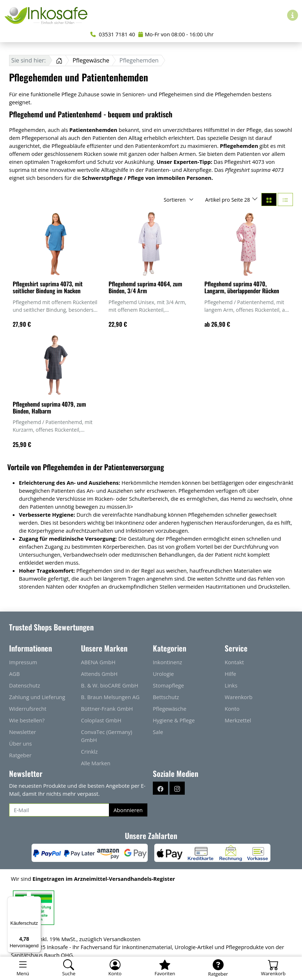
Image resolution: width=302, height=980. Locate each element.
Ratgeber (20, 755)
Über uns (21, 743)
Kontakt (234, 662)
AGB (14, 674)
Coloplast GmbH (101, 720)
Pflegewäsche (170, 709)
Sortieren (175, 200)
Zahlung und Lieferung (37, 697)
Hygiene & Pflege (174, 720)
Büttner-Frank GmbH (107, 709)
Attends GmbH (99, 674)
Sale (158, 732)
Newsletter (23, 732)
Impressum (23, 662)
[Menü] (37, 901)
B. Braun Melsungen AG (110, 697)
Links (231, 685)
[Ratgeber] (218, 968)
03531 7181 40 (113, 34)
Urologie (163, 674)
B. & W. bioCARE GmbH (110, 685)
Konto (232, 709)
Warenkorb (238, 697)
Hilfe (230, 674)
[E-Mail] (59, 810)
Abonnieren (128, 810)
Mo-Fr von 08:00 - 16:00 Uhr (176, 34)
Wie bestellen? (27, 720)
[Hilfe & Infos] (293, 15)
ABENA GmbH (98, 662)
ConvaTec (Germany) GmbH (107, 736)
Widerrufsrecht (28, 709)
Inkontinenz (168, 662)
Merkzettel (238, 720)
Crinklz (89, 751)
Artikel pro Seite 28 (228, 200)
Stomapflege (168, 685)
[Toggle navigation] (23, 968)
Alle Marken (96, 763)
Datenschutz (25, 685)
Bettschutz (166, 697)
